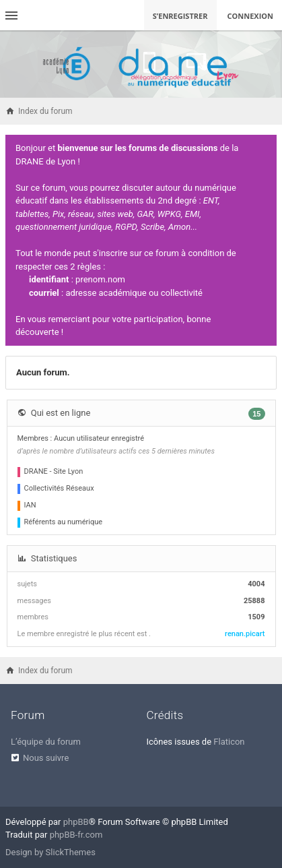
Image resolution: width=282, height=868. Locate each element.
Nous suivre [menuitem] (46, 758)
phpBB (76, 822)
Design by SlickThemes (50, 852)
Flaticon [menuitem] (229, 742)
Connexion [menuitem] (251, 16)
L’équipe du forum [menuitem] (46, 742)
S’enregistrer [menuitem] (180, 16)
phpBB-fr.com (76, 835)
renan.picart (245, 634)
